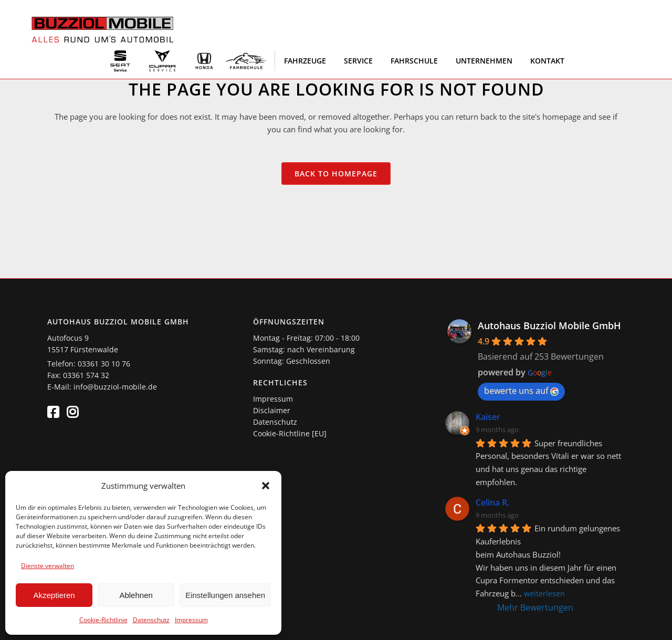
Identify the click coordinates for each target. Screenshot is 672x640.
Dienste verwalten (48, 566)
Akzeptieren (54, 595)
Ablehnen (136, 595)
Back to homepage (336, 174)
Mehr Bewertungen (535, 607)
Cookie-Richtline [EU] (290, 433)
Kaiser (488, 417)
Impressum (191, 620)
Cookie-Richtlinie (103, 620)
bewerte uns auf (521, 391)
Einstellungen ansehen (225, 595)
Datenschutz (151, 620)
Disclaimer (272, 410)
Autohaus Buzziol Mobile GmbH (549, 326)
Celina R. (492, 502)
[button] (266, 486)
